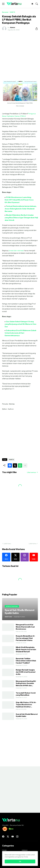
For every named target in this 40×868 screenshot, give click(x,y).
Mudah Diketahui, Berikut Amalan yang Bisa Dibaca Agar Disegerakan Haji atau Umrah (21, 218)
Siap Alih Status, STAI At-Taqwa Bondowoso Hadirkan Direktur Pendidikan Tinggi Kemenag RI (26, 705)
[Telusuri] (37, 4)
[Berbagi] (36, 29)
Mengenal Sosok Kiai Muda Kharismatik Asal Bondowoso (25, 627)
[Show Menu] (3, 4)
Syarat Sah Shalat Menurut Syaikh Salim (27, 715)
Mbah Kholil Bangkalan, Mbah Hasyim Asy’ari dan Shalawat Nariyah (26, 649)
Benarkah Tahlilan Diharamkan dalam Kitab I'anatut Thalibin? (26, 661)
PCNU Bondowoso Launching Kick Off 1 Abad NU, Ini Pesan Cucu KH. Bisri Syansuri (19, 200)
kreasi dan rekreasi (16, 250)
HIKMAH (25, 850)
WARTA (12, 12)
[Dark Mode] (32, 4)
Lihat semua (31, 472)
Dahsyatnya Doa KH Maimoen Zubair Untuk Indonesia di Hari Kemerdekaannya (21, 333)
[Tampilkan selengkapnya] (25, 465)
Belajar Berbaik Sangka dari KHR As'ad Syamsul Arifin (26, 672)
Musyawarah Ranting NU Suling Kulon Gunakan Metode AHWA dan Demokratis (26, 683)
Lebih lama (33, 544)
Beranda (5, 12)
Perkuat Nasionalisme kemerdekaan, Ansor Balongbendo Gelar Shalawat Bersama (21, 209)
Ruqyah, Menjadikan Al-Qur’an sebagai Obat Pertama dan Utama (25, 638)
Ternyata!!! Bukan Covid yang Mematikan (26, 694)
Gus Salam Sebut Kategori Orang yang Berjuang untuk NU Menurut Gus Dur (20, 324)
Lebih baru (7, 544)
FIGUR (4, 850)
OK (20, 861)
